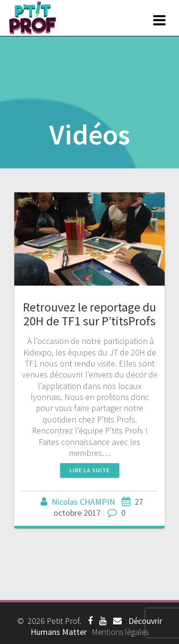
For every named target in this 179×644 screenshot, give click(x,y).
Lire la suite (90, 470)
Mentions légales (120, 632)
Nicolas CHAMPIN (83, 502)
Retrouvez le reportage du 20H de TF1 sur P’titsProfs (89, 314)
